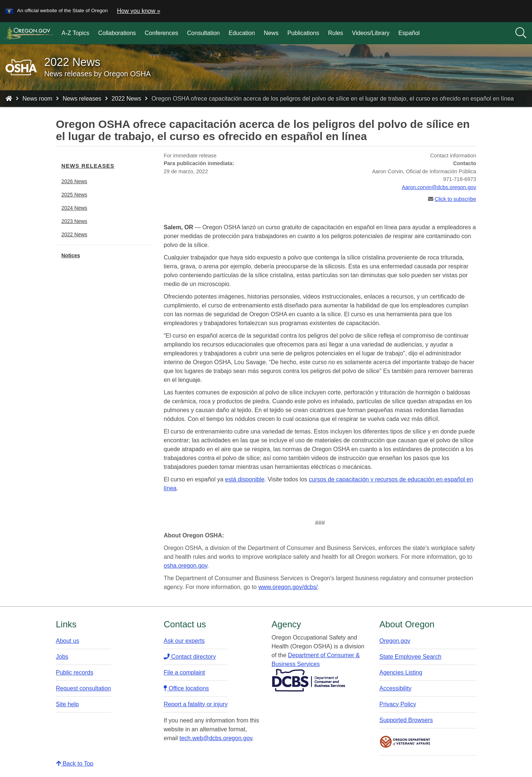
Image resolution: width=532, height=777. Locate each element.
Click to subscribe (455, 199)
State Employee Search (410, 657)
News (271, 33)
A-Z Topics (75, 33)
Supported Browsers (406, 720)
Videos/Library (371, 33)
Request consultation (84, 688)
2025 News (74, 195)
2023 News (74, 221)
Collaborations (117, 33)
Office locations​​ (186, 688)
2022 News (126, 99)
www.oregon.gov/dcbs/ (288, 587)
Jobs (62, 657)
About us (68, 641)
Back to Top (75, 764)
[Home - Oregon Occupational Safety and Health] (9, 99)
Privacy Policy (398, 704)
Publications (303, 33)
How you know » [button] (138, 11)
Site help (67, 704)
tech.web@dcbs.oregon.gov (216, 738)
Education (242, 33)
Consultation (203, 33)
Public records (75, 673)
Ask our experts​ (184, 641)
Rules (336, 33)
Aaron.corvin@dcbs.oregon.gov (439, 187)
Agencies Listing (401, 673)
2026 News (74, 181)
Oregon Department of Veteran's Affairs (405, 742)
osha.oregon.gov (185, 566)
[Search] (521, 33)
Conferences (162, 33)
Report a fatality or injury (196, 704)
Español (409, 33)
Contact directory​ (190, 657)
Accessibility (395, 688)
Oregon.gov (395, 641)
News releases (82, 99)
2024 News (74, 208)
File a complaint (184, 673)
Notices (71, 255)
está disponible (245, 479)
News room (37, 99)
